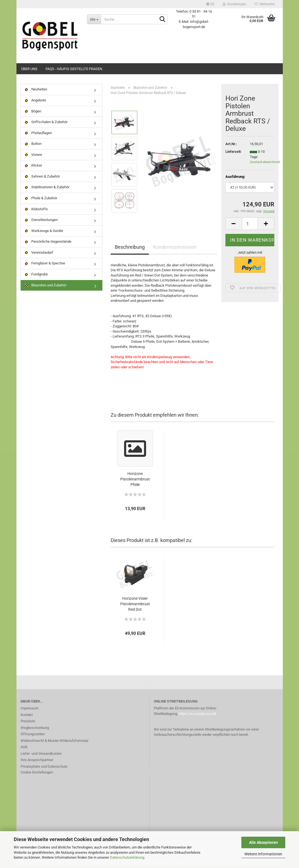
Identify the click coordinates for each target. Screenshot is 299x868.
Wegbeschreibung (35, 730)
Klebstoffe (36, 212)
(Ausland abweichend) (265, 165)
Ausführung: (235, 179)
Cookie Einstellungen (37, 775)
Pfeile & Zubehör (41, 201)
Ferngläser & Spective (45, 266)
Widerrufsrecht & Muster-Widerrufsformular (55, 743)
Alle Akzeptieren (263, 842)
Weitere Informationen (263, 854)
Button (33, 146)
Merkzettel (265, 4)
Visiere (33, 157)
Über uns (29, 69)
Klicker (33, 168)
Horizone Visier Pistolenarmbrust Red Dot (135, 607)
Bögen (33, 114)
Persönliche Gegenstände (48, 244)
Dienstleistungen (41, 222)
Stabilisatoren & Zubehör (47, 190)
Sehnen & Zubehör (42, 179)
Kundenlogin (234, 4)
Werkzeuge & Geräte (44, 233)
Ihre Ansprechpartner (37, 763)
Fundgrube (36, 277)
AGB (24, 750)
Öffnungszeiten (33, 737)
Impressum (30, 711)
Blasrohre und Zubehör (46, 288)
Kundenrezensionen (175, 249)
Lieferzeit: (234, 154)
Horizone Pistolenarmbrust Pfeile (135, 482)
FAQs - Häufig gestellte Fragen (74, 69)
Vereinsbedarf (39, 255)
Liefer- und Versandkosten (41, 756)
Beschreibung (130, 249)
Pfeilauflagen (38, 135)
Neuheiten (36, 92)
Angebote (36, 103)
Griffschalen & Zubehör (46, 125)
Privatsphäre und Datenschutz (44, 769)
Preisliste (28, 724)
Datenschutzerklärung (127, 857)
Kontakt (27, 717)
